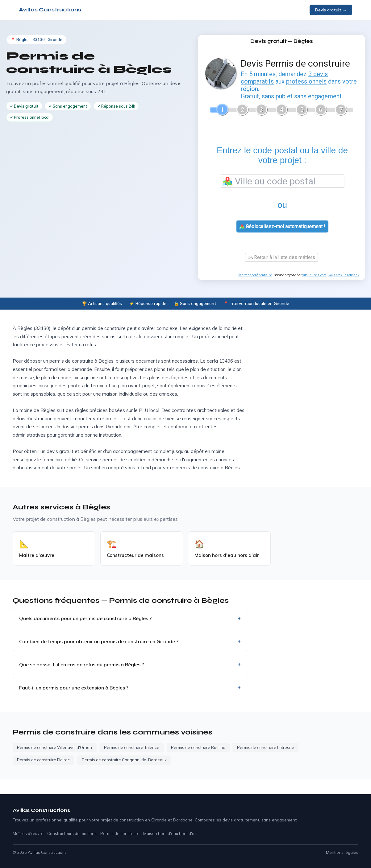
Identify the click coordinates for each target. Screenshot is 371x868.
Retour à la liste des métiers (281, 257)
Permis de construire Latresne (266, 747)
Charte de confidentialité (255, 275)
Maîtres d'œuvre (28, 833)
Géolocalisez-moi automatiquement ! (282, 226)
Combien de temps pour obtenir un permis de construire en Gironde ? (99, 641)
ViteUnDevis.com (314, 275)
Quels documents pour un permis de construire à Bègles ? (85, 618)
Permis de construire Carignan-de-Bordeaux (124, 760)
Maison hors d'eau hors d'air (170, 833)
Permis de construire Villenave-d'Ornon (54, 747)
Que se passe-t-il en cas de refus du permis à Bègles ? (81, 664)
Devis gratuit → (331, 10)
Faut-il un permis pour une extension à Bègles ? (74, 688)
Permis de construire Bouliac (198, 747)
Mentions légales (342, 852)
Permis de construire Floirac (43, 760)
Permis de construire (120, 833)
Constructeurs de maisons (72, 833)
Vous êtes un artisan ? (344, 275)
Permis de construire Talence (132, 747)
